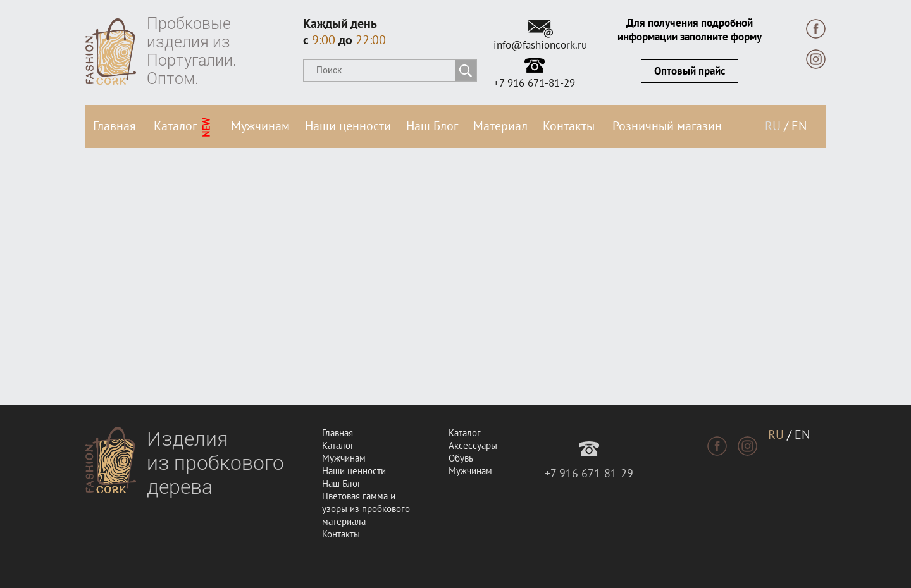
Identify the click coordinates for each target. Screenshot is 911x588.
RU (773, 126)
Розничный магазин (667, 126)
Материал (500, 126)
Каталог (183, 128)
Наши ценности (348, 126)
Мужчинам (260, 126)
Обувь (461, 458)
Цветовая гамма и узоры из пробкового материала (366, 509)
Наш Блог (432, 126)
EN (799, 126)
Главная (115, 126)
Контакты (569, 126)
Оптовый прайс (690, 71)
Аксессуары (473, 446)
